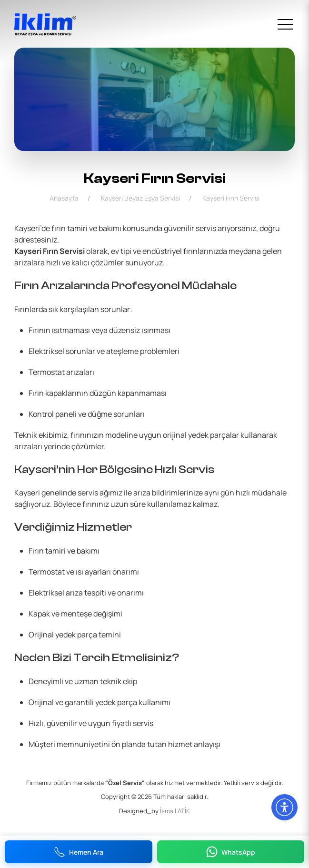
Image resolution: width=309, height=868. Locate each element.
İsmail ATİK (175, 811)
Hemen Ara (79, 852)
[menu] (285, 25)
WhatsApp (231, 852)
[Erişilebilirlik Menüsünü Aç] (284, 807)
